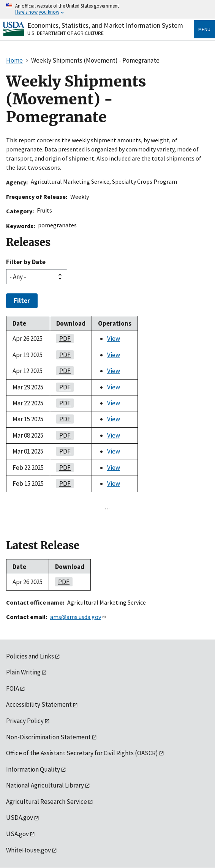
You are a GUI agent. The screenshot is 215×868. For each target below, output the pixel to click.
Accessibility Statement (39, 704)
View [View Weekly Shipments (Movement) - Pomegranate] (114, 339)
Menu (204, 29)
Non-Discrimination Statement (48, 737)
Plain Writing (23, 672)
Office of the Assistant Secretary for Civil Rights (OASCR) (82, 753)
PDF (63, 339)
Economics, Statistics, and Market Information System (105, 25)
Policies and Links (30, 656)
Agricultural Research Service (47, 802)
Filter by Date (26, 262)
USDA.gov (20, 818)
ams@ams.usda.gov (78, 617)
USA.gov (17, 834)
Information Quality (33, 769)
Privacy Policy (25, 721)
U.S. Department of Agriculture (66, 33)
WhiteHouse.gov (28, 850)
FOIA (13, 688)
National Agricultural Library (45, 785)
